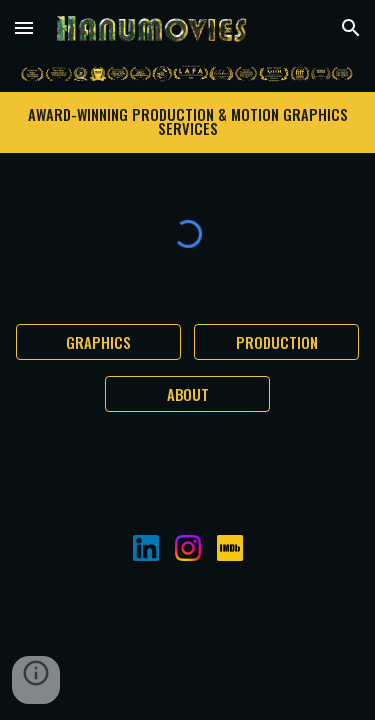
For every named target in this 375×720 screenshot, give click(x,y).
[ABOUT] (187, 394)
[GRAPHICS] (98, 342)
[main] (188, 122)
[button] (24, 27)
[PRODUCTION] (276, 342)
